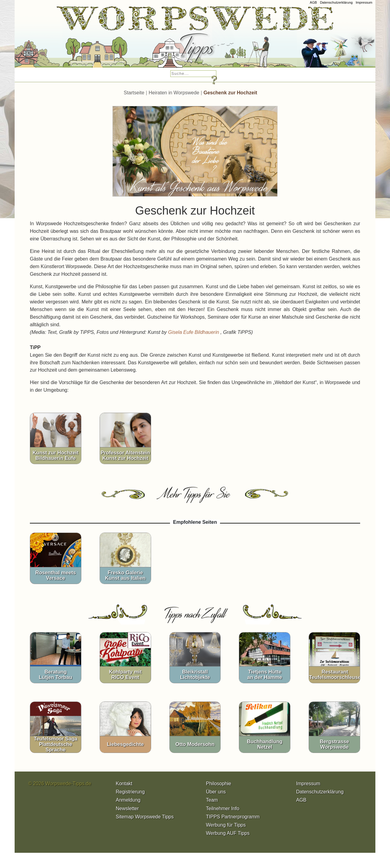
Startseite (134, 93)
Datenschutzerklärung (336, 2)
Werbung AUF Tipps (228, 833)
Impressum (364, 2)
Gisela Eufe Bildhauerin (194, 332)
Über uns (216, 792)
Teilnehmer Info (223, 808)
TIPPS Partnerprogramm (233, 817)
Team (212, 800)
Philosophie (219, 784)
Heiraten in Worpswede (174, 93)
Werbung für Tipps (226, 825)
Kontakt (124, 784)
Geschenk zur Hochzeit (230, 93)
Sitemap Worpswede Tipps (145, 817)
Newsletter (127, 808)
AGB (313, 2)
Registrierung (130, 792)
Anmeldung (128, 800)
